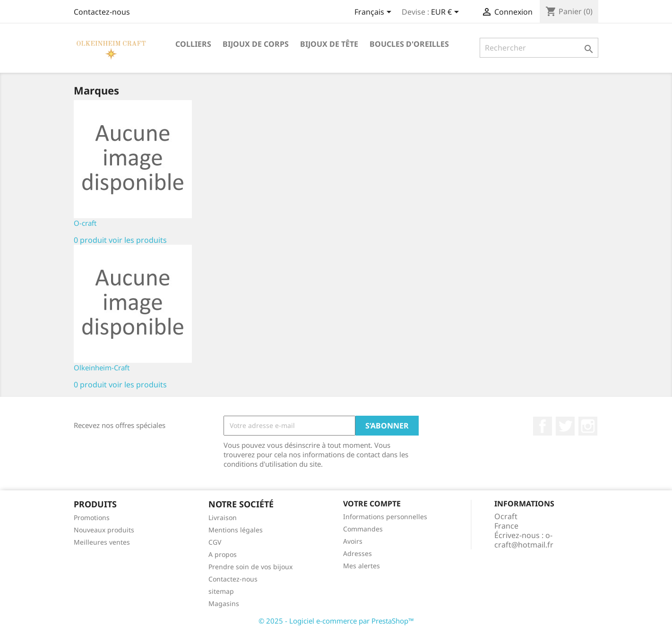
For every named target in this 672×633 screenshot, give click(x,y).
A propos (223, 554)
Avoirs (353, 541)
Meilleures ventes (102, 542)
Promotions (92, 518)
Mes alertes (362, 566)
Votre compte (372, 504)
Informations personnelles (385, 517)
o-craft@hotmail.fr (524, 540)
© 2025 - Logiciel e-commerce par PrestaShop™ (336, 621)
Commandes (363, 529)
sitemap (221, 591)
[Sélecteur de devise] (447, 13)
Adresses (358, 553)
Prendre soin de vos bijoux (250, 567)
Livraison (223, 518)
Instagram (588, 426)
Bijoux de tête (329, 44)
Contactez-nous (102, 12)
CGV (215, 542)
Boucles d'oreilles (409, 44)
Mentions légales (236, 530)
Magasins (224, 603)
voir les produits (138, 240)
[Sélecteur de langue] (375, 13)
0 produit (90, 240)
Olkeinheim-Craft (102, 368)
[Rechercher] (539, 48)
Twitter (565, 426)
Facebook (543, 426)
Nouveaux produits (104, 530)
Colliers (193, 44)
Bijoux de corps (256, 44)
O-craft (85, 223)
